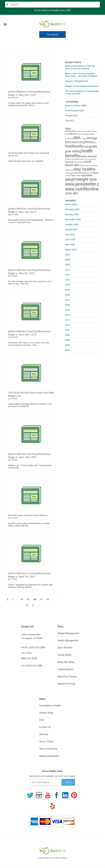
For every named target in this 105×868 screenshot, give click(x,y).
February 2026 (72, 209)
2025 (68, 260)
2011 (68, 330)
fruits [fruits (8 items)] (86, 147)
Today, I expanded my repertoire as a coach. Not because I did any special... (30, 586)
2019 (68, 290)
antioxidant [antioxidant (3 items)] (70, 131)
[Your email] (45, 782)
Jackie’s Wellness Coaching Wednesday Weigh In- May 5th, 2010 (29, 272)
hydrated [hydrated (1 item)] (68, 159)
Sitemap (44, 734)
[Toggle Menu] (5, 21)
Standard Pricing (66, 684)
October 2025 (72, 224)
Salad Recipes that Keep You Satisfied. (26, 161)
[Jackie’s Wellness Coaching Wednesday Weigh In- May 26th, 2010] (31, 72)
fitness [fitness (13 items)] (89, 142)
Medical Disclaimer (49, 756)
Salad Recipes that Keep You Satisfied (28, 153)
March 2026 (71, 204)
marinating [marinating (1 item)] (75, 159)
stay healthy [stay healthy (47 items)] (85, 169)
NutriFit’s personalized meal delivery (28, 515)
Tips (67, 121)
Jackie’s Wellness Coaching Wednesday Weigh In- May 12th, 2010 (29, 210)
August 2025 (71, 229)
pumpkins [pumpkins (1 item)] (92, 159)
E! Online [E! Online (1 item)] (83, 138)
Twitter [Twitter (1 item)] (78, 176)
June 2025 (70, 239)
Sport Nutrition (65, 648)
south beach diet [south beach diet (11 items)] (78, 163)
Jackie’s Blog (46, 713)
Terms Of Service (48, 749)
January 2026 (72, 214)
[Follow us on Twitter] (30, 795)
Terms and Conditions (59, 858)
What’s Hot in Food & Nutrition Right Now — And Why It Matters (81, 75)
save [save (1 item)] (76, 162)
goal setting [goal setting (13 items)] (73, 151)
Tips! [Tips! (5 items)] (73, 175)
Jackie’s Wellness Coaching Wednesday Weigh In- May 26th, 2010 (29, 93)
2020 (68, 285)
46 (35, 599)
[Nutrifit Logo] (52, 24)
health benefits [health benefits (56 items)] (79, 153)
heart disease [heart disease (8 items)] (88, 156)
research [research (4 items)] (70, 162)
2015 (68, 310)
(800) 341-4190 (29, 658)
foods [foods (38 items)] (78, 146)
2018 (68, 295)
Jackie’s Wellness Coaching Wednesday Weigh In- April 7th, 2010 (29, 575)
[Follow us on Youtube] (48, 795)
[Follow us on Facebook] (56, 795)
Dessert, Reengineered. (77, 81)
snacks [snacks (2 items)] (81, 162)
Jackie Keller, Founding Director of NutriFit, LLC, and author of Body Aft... (30, 405)
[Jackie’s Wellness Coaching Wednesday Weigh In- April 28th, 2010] (31, 311)
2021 (68, 280)
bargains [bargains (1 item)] (79, 131)
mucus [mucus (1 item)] (87, 159)
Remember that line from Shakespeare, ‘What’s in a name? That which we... (31, 221)
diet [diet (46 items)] (77, 138)
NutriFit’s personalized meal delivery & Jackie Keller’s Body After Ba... (29, 525)
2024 (68, 265)
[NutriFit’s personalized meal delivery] (31, 495)
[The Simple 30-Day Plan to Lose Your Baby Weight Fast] (31, 373)
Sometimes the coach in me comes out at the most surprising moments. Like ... (29, 344)
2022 (68, 275)
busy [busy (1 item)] (67, 134)
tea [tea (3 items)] (76, 173)
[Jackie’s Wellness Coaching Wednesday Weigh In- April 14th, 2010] (31, 434)
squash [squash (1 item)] (82, 166)
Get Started (53, 35)
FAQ (42, 720)
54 (27, 605)
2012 (68, 325)
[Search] (52, 5)
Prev (8, 599)
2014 (68, 315)
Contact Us (45, 727)
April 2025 (70, 244)
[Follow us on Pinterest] (74, 795)
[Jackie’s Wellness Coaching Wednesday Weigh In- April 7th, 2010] (31, 554)
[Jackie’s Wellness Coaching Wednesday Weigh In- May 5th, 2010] (31, 250)
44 (22, 599)
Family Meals (64, 655)
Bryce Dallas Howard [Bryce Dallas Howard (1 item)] (89, 131)
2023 (68, 270)
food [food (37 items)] (69, 146)
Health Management (68, 641)
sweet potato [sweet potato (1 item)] (70, 173)
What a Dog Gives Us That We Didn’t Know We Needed (80, 67)
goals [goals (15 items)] (93, 146)
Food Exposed (72, 110)
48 (48, 599)
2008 (68, 345)
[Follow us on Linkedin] (65, 795)
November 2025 (73, 219)
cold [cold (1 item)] (72, 138)
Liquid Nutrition (65, 669)
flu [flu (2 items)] (95, 142)
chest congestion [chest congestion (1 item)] (83, 134)
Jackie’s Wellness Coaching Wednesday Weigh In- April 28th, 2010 (29, 333)
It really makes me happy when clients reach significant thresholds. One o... (28, 104)
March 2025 (71, 250)
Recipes (69, 115)
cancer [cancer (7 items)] (73, 134)
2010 (68, 335)
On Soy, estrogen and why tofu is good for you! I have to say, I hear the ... (30, 283)
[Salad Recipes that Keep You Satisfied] (31, 133)
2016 (68, 305)
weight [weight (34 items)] (71, 179)
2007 (68, 350)
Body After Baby (66, 662)
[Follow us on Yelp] (52, 806)
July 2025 (70, 234)
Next (33, 605)
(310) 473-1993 (34, 666)
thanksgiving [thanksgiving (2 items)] (83, 173)
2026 (68, 255)
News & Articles (73, 105)
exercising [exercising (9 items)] (78, 142)
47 (41, 599)
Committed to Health (50, 706)
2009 (68, 340)
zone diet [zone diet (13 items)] (71, 193)
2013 (68, 320)
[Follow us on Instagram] (39, 795)
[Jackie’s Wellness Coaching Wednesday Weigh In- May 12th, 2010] (31, 189)
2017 (68, 300)
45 (28, 599)
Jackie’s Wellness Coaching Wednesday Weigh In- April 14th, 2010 (29, 456)
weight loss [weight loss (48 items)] (87, 179)
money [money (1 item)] (81, 159)
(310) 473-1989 (37, 647)
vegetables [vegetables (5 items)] (86, 175)
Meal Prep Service (67, 677)
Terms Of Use (46, 742)
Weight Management (68, 633)
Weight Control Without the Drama (82, 86)
